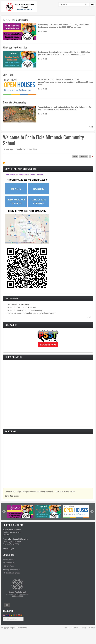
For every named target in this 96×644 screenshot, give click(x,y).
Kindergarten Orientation (15, 47)
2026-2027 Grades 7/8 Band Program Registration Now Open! (32, 313)
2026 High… (9, 75)
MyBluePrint (9, 566)
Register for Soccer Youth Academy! (22, 307)
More (91, 127)
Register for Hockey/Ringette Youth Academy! (25, 310)
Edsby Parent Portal (12, 570)
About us (75, 628)
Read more (43, 31)
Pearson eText (10, 563)
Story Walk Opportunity (14, 102)
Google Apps (9, 559)
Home (66, 628)
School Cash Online (12, 573)
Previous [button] (4, 512)
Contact (92, 628)
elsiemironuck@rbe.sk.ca (18, 539)
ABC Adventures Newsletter (18, 304)
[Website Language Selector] (13, 619)
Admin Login (8, 549)
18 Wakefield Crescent (12, 530)
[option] (20, 511)
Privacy (84, 628)
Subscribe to (4, 163)
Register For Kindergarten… (16, 20)
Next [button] (92, 512)
